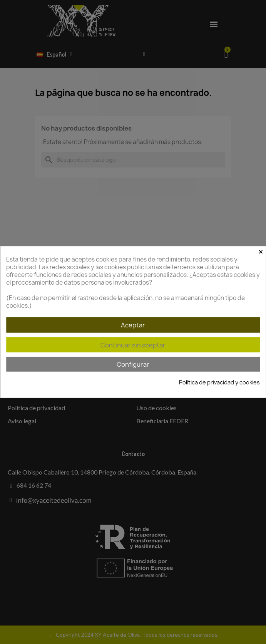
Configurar (133, 364)
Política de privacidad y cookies (219, 382)
